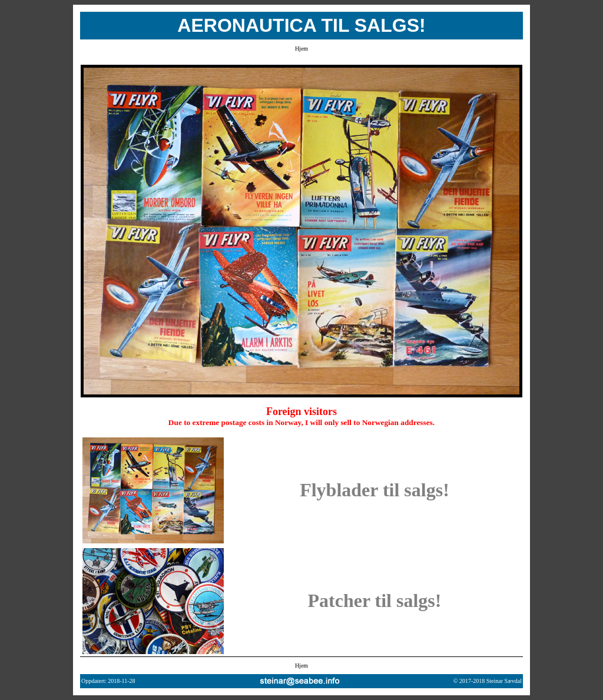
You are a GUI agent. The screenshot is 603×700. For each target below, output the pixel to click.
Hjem (301, 49)
